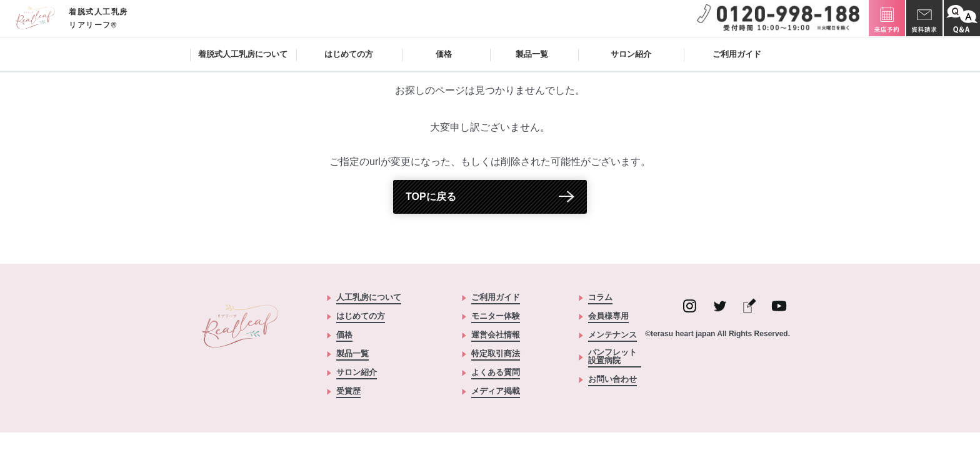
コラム (600, 297)
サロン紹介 (631, 54)
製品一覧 (352, 354)
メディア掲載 (496, 391)
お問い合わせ (612, 379)
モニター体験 (496, 316)
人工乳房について (369, 297)
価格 (444, 54)
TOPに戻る (431, 197)
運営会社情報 (496, 335)
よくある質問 (496, 372)
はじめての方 (349, 54)
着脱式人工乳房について (243, 54)
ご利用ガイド (737, 54)
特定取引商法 (496, 354)
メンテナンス (612, 335)
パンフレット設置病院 (612, 357)
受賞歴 (348, 391)
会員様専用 (608, 316)
